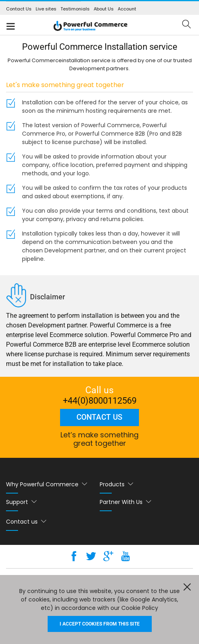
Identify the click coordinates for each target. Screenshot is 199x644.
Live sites (46, 9)
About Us (104, 9)
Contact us (99, 417)
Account (127, 9)
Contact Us (19, 9)
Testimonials (75, 9)
